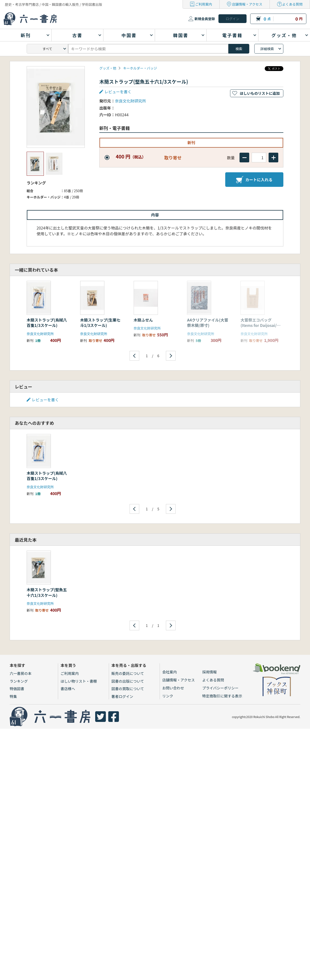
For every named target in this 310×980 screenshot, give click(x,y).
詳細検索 (267, 49)
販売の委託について (128, 673)
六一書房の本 (21, 673)
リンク (168, 696)
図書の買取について (128, 689)
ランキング (19, 681)
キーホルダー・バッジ (140, 68)
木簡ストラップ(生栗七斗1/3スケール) (100, 323)
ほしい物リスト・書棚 (79, 681)
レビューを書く (118, 92)
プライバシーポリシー (220, 688)
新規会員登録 (205, 19)
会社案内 (170, 672)
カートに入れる (254, 180)
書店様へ (68, 689)
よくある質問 (292, 4)
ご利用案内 (204, 4)
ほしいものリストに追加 (260, 93)
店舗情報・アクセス (247, 4)
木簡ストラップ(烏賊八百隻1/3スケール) (47, 323)
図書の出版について (128, 681)
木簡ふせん (143, 320)
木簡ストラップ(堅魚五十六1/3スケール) (47, 592)
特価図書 (17, 689)
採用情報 (209, 672)
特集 (13, 696)
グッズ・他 (108, 68)
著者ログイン (122, 696)
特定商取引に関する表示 (222, 696)
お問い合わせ (173, 688)
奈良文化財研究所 (131, 101)
